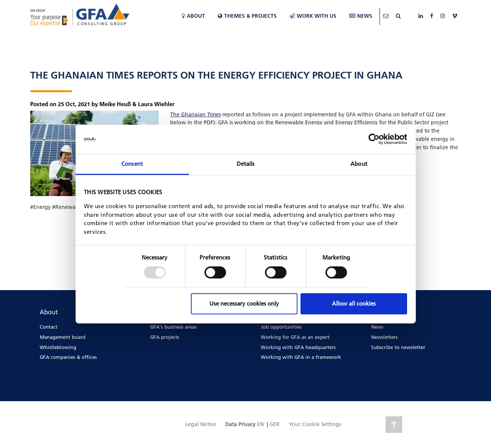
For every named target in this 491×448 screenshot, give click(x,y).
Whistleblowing (58, 347)
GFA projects (165, 337)
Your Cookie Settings (315, 424)
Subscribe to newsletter (398, 347)
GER (275, 424)
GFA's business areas (173, 327)
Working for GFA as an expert (295, 337)
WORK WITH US (313, 16)
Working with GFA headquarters (298, 347)
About (193, 16)
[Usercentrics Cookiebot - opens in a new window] (374, 139)
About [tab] (359, 164)
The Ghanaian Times (195, 114)
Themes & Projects (247, 16)
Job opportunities (281, 327)
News (361, 16)
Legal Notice (201, 424)
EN (260, 424)
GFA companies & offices (68, 357)
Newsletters (384, 337)
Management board (63, 337)
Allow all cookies (354, 304)
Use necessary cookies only (244, 304)
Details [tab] (246, 164)
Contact (49, 327)
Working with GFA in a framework (301, 357)
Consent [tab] (132, 164)
